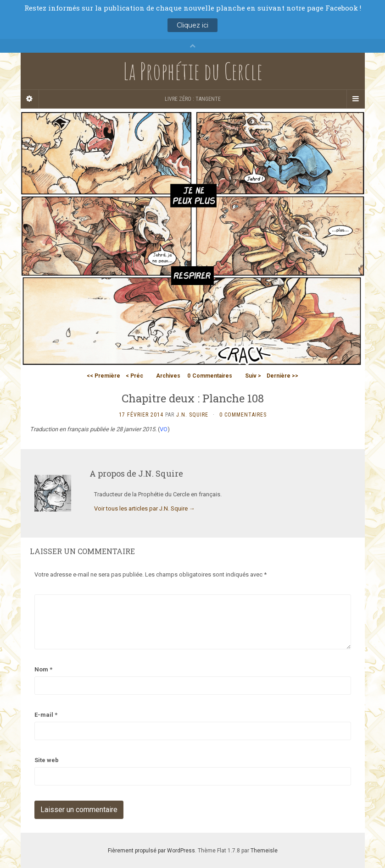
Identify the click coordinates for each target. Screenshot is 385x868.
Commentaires (210, 376)
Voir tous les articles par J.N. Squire (145, 508)
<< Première (103, 376)
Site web (47, 760)
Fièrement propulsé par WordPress (151, 851)
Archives (168, 376)
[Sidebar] (30, 99)
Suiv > (253, 376)
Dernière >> (282, 376)
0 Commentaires (243, 415)
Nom (43, 669)
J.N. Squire (192, 415)
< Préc (134, 376)
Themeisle (264, 851)
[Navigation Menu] (356, 99)
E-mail (46, 715)
